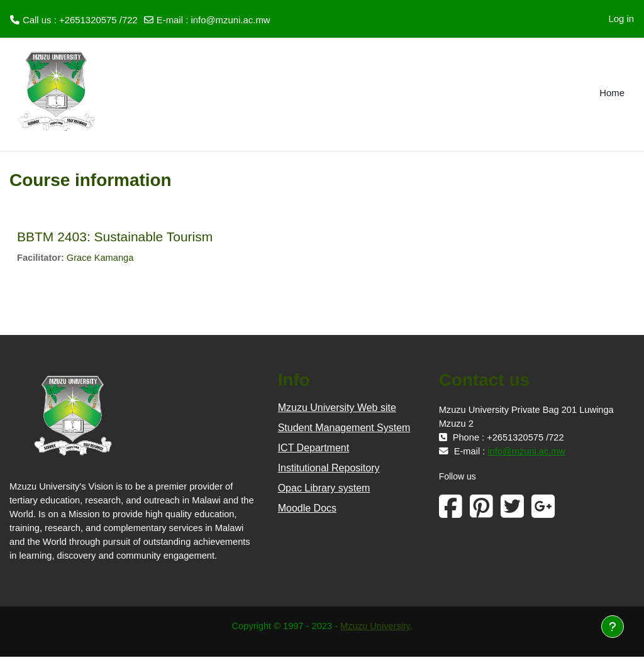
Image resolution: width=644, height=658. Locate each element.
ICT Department (314, 448)
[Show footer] (613, 627)
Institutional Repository (329, 469)
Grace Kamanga (102, 258)
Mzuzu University (376, 627)
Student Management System (344, 428)
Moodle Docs (307, 509)
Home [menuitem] (612, 93)
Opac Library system (324, 489)
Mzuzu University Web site (337, 408)
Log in (621, 19)
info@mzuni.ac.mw (230, 20)
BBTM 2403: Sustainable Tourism (115, 237)
